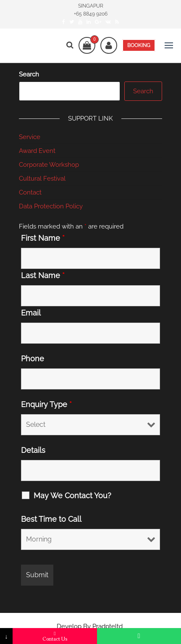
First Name (43, 238)
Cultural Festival (42, 179)
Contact (30, 192)
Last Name (43, 276)
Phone (33, 359)
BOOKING (139, 45)
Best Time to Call (51, 519)
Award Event (37, 151)
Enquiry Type (46, 405)
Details (33, 450)
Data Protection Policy (51, 206)
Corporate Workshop (49, 165)
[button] (169, 45)
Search (29, 74)
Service (30, 137)
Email (31, 313)
